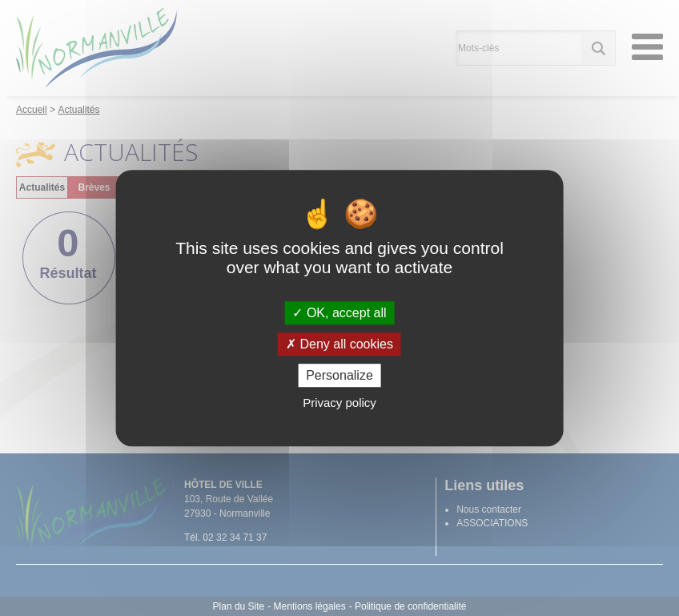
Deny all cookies (339, 344)
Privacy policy (339, 403)
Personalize (339, 375)
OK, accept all (339, 313)
